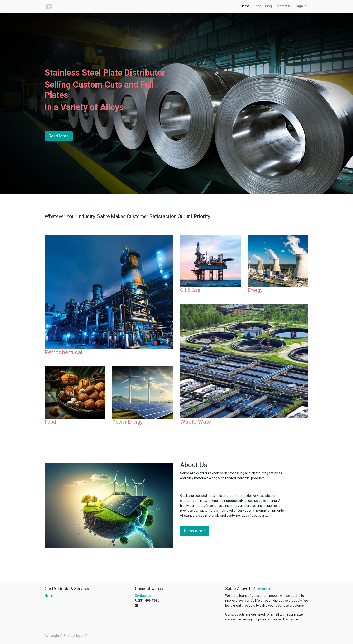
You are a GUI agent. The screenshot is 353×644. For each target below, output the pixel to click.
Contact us (143, 596)
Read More (59, 136)
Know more (194, 531)
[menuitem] (245, 6)
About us (265, 589)
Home (49, 596)
